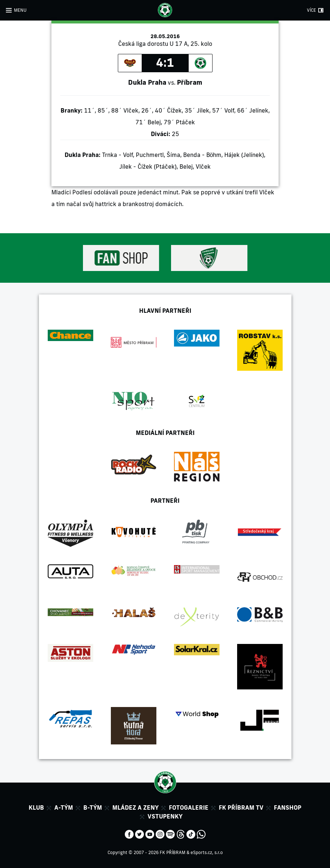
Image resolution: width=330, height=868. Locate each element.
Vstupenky (165, 816)
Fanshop (288, 807)
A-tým (64, 807)
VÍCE (311, 10)
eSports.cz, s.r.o (207, 852)
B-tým (93, 807)
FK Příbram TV (241, 807)
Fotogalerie (189, 807)
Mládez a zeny (135, 807)
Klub (36, 807)
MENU (20, 10)
